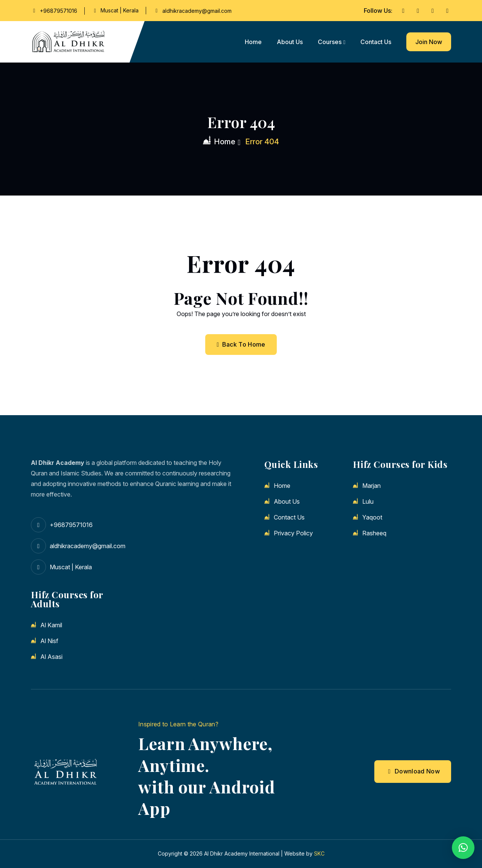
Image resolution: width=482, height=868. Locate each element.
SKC (319, 853)
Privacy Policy (293, 533)
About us (290, 42)
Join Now (429, 42)
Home (253, 42)
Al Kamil (51, 625)
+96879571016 (59, 11)
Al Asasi (51, 657)
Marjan (371, 486)
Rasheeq (374, 533)
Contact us (376, 42)
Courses (330, 42)
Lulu (368, 501)
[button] (463, 848)
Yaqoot (372, 517)
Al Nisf (49, 641)
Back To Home (241, 344)
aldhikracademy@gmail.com (197, 11)
